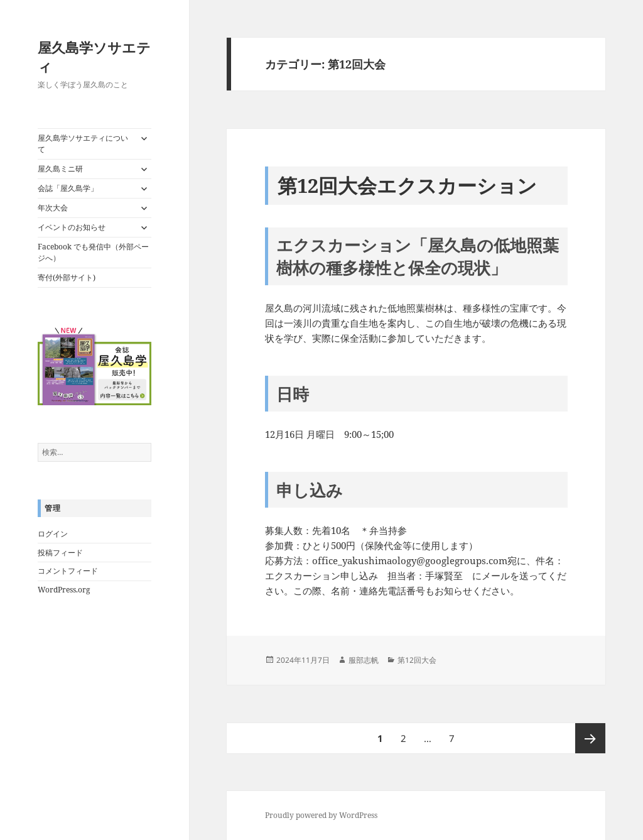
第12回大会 (417, 660)
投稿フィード (60, 553)
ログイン (53, 534)
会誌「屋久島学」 (68, 188)
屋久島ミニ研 (60, 169)
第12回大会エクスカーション (407, 185)
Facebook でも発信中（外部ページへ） (93, 252)
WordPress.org (64, 590)
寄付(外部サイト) (67, 277)
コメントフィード (68, 571)
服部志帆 (364, 660)
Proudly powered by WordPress (321, 815)
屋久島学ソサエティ (94, 57)
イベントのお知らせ (72, 227)
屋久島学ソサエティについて (83, 144)
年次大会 (53, 208)
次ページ (590, 738)
